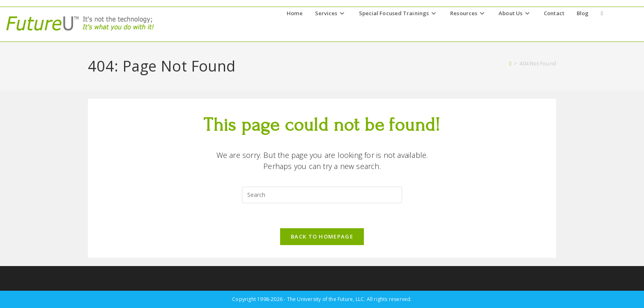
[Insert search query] (322, 195)
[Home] (510, 63)
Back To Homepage (322, 236)
